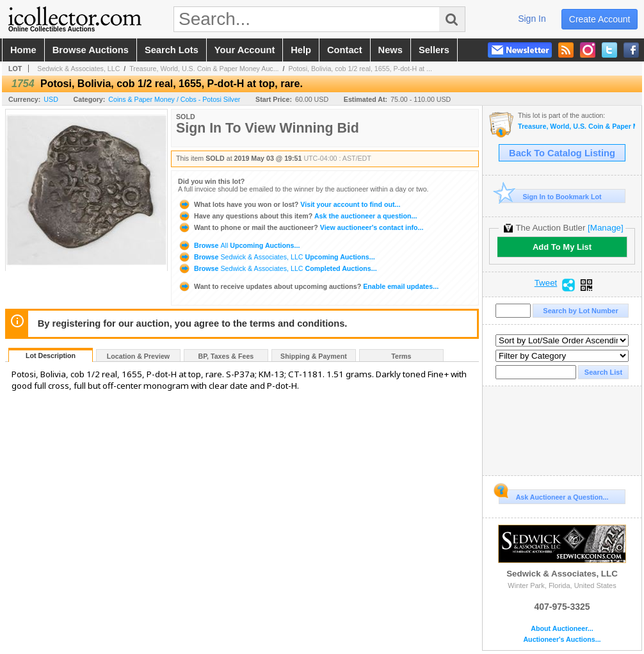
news (390, 50)
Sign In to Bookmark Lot (550, 196)
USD (51, 99)
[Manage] (605, 228)
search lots (172, 50)
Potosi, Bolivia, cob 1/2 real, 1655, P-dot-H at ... (360, 69)
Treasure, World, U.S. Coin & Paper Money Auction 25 (576, 127)
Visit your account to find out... (289, 204)
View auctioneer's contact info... (301, 227)
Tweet (546, 283)
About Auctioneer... (562, 629)
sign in (532, 19)
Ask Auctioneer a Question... (553, 495)
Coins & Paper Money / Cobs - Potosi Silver (174, 99)
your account (245, 50)
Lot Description (51, 356)
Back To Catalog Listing (562, 153)
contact (345, 50)
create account (600, 19)
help (301, 50)
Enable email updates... (308, 286)
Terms (401, 356)
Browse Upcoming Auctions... (239, 245)
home (23, 50)
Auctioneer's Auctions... (562, 640)
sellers (434, 50)
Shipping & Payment (314, 356)
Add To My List (562, 247)
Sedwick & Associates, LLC (78, 69)
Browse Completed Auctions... (278, 268)
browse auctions (91, 50)
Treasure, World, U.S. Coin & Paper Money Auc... (204, 69)
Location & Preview (138, 356)
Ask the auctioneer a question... (297, 216)
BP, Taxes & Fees (226, 356)
